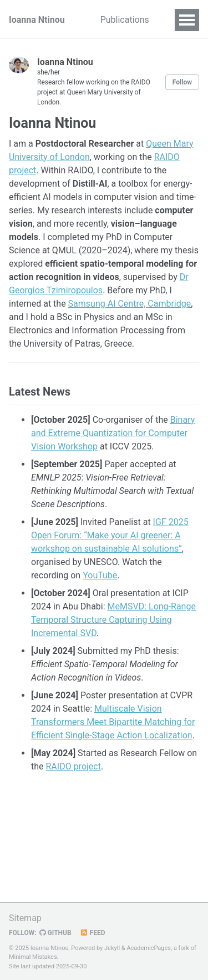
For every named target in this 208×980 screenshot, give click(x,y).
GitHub (55, 933)
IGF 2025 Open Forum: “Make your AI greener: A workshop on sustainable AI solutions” (110, 535)
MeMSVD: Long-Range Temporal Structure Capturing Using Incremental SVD (113, 620)
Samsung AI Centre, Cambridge (130, 304)
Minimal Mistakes (33, 957)
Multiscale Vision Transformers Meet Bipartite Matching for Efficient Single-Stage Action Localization (113, 722)
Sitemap (25, 918)
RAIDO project (73, 766)
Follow (182, 82)
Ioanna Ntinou (37, 20)
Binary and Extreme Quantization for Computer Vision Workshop (113, 433)
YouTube (100, 575)
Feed (93, 933)
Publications (125, 20)
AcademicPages (149, 948)
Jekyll (112, 948)
